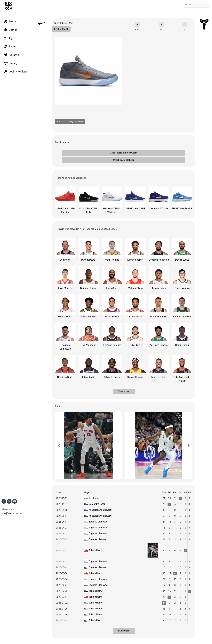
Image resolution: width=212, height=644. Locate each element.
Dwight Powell (89, 249)
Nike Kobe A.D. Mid (159, 198)
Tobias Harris (159, 278)
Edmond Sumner (112, 335)
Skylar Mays (135, 306)
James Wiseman (89, 306)
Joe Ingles (65, 249)
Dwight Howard (135, 367)
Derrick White (182, 249)
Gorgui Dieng (182, 335)
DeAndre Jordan (89, 278)
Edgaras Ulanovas (182, 306)
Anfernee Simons (159, 335)
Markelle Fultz (159, 367)
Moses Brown (65, 306)
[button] (59, 446)
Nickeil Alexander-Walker (182, 369)
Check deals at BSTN (124, 160)
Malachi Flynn (135, 278)
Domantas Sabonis (159, 249)
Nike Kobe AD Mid (135, 198)
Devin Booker (112, 306)
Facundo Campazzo (65, 337)
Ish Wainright (89, 335)
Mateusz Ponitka (159, 306)
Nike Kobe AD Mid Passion (65, 200)
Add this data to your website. (70, 122)
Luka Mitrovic (65, 278)
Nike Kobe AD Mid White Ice (112, 200)
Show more (124, 391)
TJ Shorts (93, 498)
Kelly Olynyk (135, 335)
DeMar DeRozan (112, 367)
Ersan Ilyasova (182, 278)
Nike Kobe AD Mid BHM (89, 200)
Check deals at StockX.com (124, 153)
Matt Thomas (112, 249)
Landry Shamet (135, 249)
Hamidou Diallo (65, 367)
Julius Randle (89, 367)
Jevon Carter (112, 278)
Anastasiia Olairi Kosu (100, 510)
